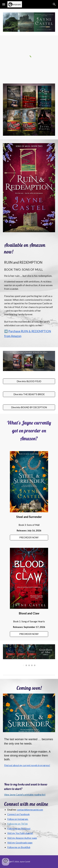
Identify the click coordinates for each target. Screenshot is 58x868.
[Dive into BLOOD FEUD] (29, 381)
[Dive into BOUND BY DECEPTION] (29, 407)
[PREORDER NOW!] (29, 537)
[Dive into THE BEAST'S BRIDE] (29, 394)
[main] (29, 248)
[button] (4, 4)
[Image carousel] (29, 655)
